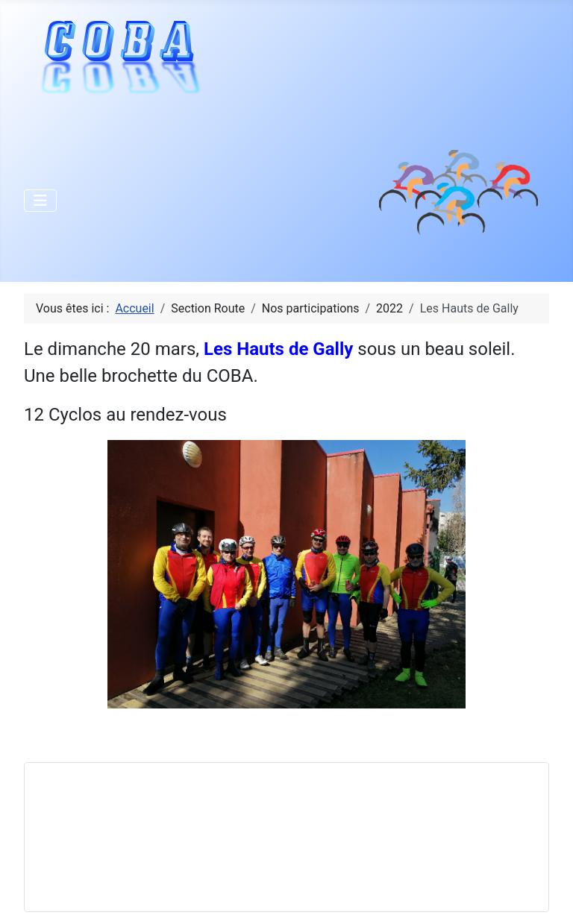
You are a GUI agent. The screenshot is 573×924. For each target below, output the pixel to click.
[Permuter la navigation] (40, 201)
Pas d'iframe (148, 835)
